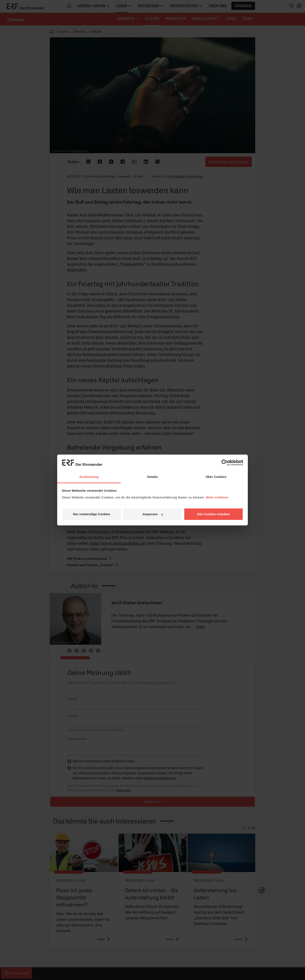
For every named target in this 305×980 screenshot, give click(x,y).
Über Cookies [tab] (216, 477)
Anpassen (153, 514)
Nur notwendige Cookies (92, 514)
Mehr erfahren (217, 497)
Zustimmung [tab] (89, 477)
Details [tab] (152, 477)
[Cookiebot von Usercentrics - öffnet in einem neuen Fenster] (225, 463)
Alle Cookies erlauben (213, 514)
